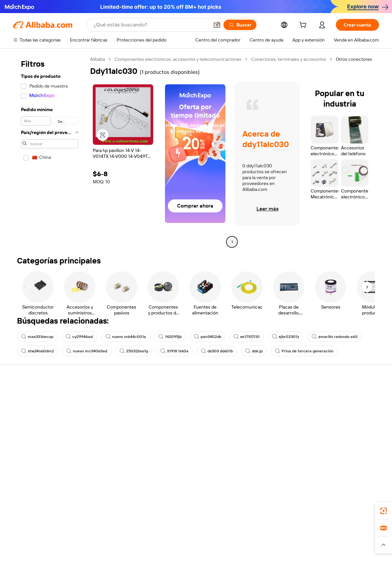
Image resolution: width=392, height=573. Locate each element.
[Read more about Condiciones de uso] (294, 548)
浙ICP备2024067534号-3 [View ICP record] (354, 561)
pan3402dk (208, 337)
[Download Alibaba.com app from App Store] (309, 509)
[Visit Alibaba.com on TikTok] (366, 458)
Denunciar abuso (30, 444)
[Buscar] (240, 25)
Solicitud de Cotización (187, 394)
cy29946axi (79, 337)
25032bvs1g (134, 351)
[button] (217, 25)
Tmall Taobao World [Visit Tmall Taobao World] (155, 538)
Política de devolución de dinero (121, 407)
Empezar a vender (257, 394)
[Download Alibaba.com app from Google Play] (357, 509)
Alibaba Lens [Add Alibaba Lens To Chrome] (44, 509)
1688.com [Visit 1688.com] (120, 538)
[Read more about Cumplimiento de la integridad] (350, 548)
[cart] (304, 26)
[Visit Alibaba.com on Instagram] (346, 458)
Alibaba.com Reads (183, 431)
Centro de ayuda (30, 394)
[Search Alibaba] (151, 25)
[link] (384, 511)
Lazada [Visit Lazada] (205, 538)
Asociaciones (252, 437)
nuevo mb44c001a (126, 337)
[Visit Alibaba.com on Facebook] (317, 458)
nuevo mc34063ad (87, 351)
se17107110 (247, 337)
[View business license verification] (253, 561)
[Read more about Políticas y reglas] (28, 548)
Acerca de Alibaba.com (337, 394)
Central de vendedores (262, 407)
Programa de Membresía (188, 407)
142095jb (170, 337)
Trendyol (274, 538)
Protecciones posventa (112, 431)
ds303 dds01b (217, 351)
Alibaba (98, 59)
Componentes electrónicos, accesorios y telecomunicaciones (178, 59)
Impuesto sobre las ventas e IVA (196, 419)
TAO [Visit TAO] (256, 538)
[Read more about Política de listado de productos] (107, 548)
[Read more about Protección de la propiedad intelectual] (183, 548)
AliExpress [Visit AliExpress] (94, 538)
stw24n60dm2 (38, 351)
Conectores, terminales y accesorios (289, 59)
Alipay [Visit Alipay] (186, 538)
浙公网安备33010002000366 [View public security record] (289, 561)
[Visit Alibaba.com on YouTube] (356, 458)
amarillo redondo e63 (335, 337)
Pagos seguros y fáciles (112, 394)
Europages (300, 538)
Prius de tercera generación (304, 351)
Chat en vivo (26, 407)
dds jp (254, 351)
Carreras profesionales (337, 431)
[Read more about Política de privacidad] (248, 548)
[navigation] (50, 151)
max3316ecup (37, 337)
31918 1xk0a (174, 351)
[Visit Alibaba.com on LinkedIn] (326, 458)
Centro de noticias (332, 419)
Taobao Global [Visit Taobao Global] (232, 538)
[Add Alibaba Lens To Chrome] (107, 509)
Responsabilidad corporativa (342, 407)
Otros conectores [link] (354, 59)
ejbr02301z (286, 337)
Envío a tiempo (103, 419)
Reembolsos (26, 431)
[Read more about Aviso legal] (60, 548)
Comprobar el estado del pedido (46, 419)
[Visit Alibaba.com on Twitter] (336, 458)
